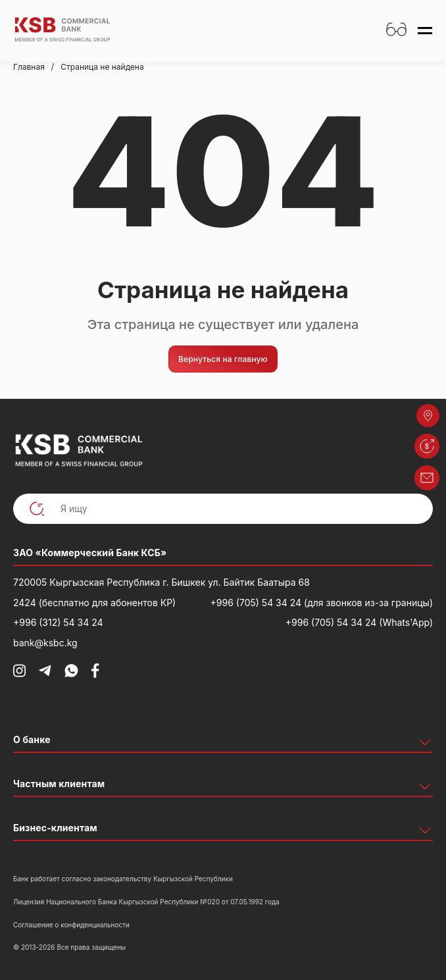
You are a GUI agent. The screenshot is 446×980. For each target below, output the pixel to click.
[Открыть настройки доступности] (396, 31)
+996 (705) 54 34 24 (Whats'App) (359, 622)
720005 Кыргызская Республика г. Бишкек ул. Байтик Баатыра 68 (161, 582)
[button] (427, 446)
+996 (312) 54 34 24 (58, 622)
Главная (29, 67)
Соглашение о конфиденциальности (71, 925)
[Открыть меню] (425, 31)
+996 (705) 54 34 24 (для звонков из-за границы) (322, 603)
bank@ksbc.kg (45, 643)
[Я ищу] (223, 509)
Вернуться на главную (223, 359)
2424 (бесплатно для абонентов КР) (94, 603)
